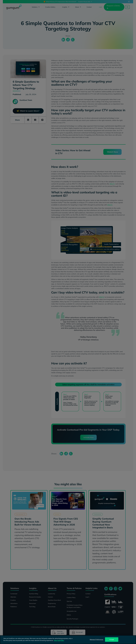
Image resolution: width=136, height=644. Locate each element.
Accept (112, 639)
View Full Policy (59, 640)
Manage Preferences (96, 639)
